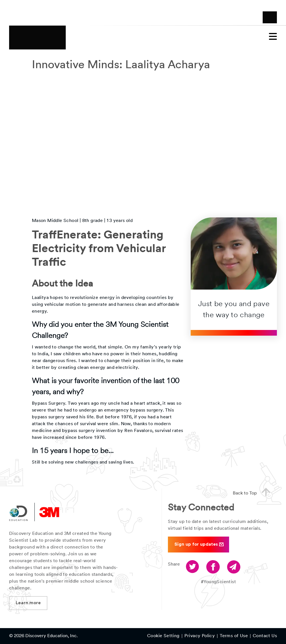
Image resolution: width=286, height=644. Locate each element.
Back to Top (254, 493)
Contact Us (265, 636)
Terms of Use (234, 636)
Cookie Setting (163, 636)
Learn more (28, 603)
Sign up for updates (199, 544)
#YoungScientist (218, 582)
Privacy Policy (200, 636)
